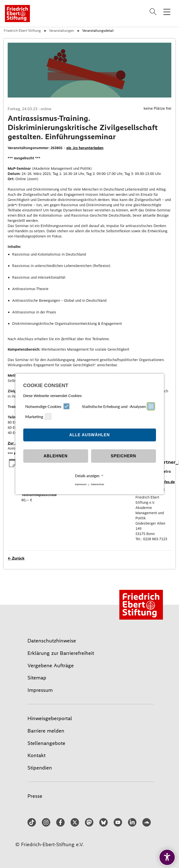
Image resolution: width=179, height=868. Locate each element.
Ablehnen (56, 456)
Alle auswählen (90, 435)
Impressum (81, 484)
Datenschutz (97, 484)
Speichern (123, 456)
